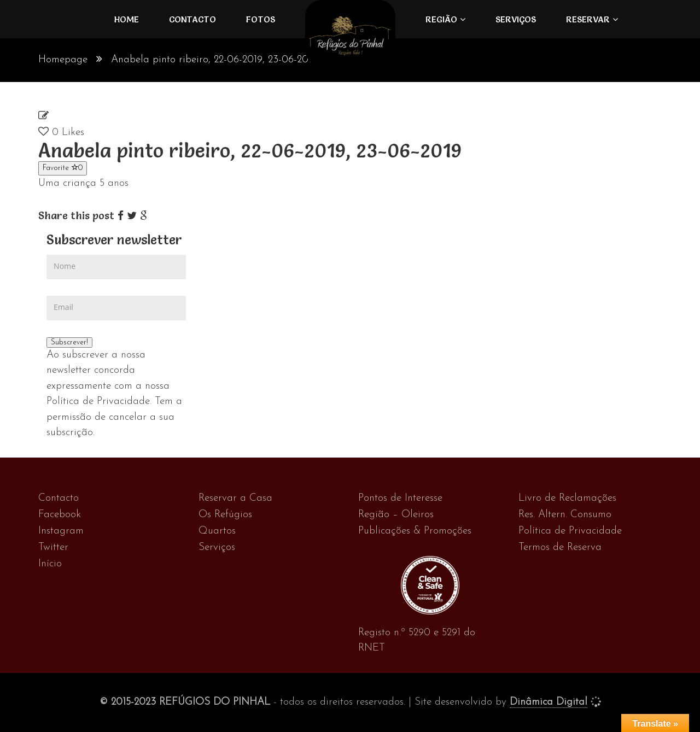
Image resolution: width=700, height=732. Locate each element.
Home (127, 19)
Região (441, 19)
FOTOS (261, 19)
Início (50, 564)
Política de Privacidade (570, 531)
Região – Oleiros (396, 515)
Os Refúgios (225, 515)
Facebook (60, 515)
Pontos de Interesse (400, 498)
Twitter (53, 547)
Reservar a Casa (235, 498)
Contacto (192, 19)
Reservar (588, 19)
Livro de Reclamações (567, 498)
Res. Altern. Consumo (565, 515)
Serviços (516, 19)
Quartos (217, 531)
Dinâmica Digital (549, 702)
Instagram (61, 531)
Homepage (63, 60)
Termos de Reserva (560, 547)
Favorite (63, 168)
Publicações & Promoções (415, 531)
